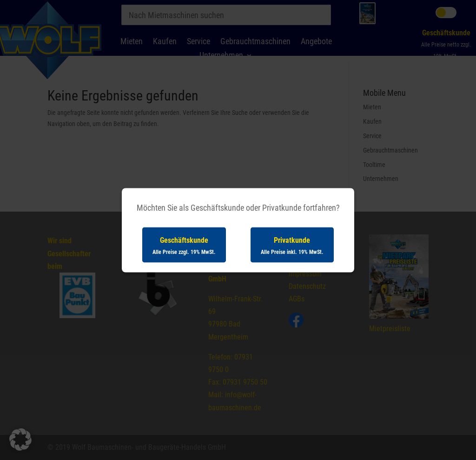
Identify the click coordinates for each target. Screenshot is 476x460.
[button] (20, 440)
